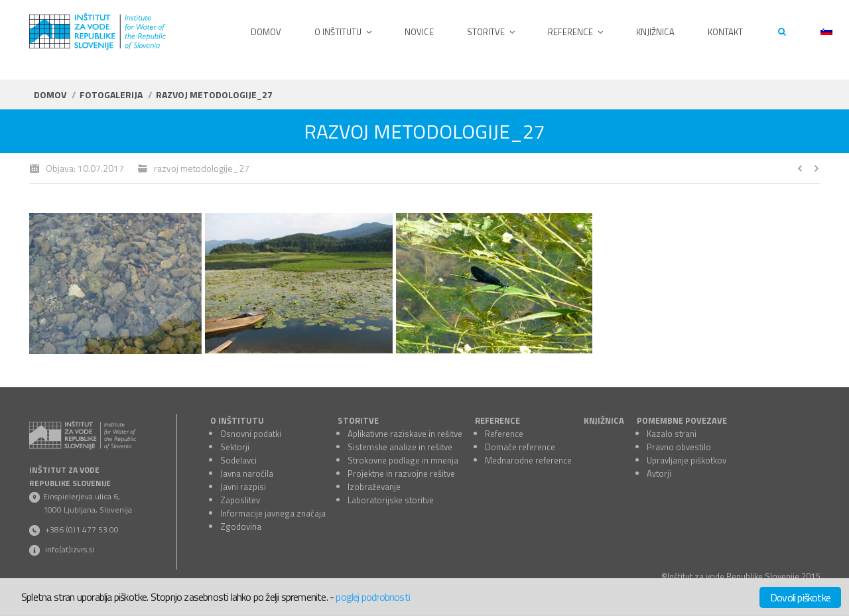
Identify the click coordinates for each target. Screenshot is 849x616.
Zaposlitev (240, 500)
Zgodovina (241, 526)
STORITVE (358, 420)
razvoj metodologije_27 (202, 168)
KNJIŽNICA (604, 420)
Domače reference (520, 447)
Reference (504, 434)
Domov (50, 94)
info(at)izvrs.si (70, 549)
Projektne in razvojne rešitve (401, 473)
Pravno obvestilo (679, 447)
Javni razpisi (243, 487)
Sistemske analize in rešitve (400, 447)
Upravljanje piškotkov (686, 460)
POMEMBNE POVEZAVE (682, 420)
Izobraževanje (374, 487)
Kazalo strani (672, 434)
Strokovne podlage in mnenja (403, 460)
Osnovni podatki (251, 434)
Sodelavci (238, 460)
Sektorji (235, 447)
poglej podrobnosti (373, 597)
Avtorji (659, 473)
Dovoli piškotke (800, 597)
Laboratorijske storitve (391, 500)
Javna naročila (247, 473)
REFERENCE (497, 420)
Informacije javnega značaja (273, 513)
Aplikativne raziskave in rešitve (405, 434)
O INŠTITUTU (237, 420)
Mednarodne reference (528, 460)
